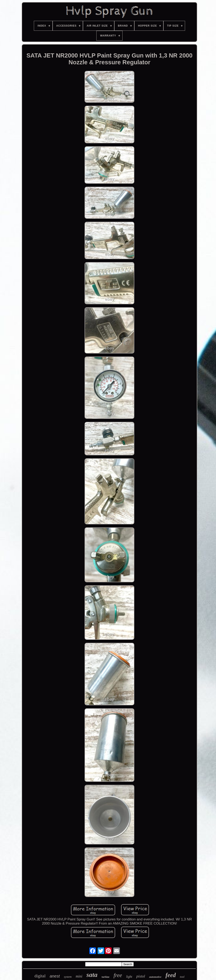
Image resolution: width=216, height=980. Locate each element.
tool (182, 977)
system (68, 977)
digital (40, 976)
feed (171, 975)
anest (55, 976)
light (129, 977)
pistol (141, 976)
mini (79, 976)
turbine (105, 977)
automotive (155, 977)
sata (92, 975)
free (118, 975)
